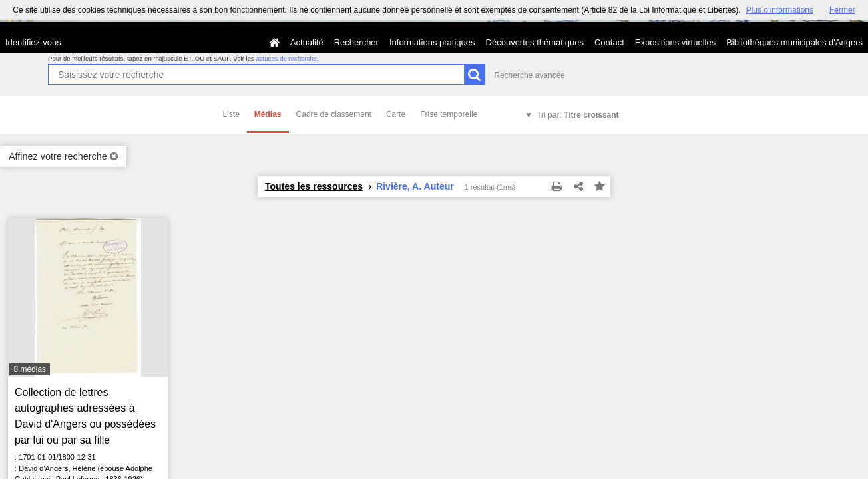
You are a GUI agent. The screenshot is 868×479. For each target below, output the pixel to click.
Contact (609, 42)
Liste (231, 114)
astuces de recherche (286, 58)
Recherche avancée (530, 75)
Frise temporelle (449, 114)
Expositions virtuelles (675, 42)
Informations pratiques (432, 42)
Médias (268, 114)
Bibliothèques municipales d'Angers (794, 42)
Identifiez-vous (33, 42)
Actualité (307, 42)
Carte (396, 114)
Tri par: (577, 115)
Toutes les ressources (314, 186)
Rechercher (356, 42)
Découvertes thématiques (535, 42)
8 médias (30, 369)
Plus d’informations (780, 10)
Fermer (842, 10)
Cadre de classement (334, 114)
